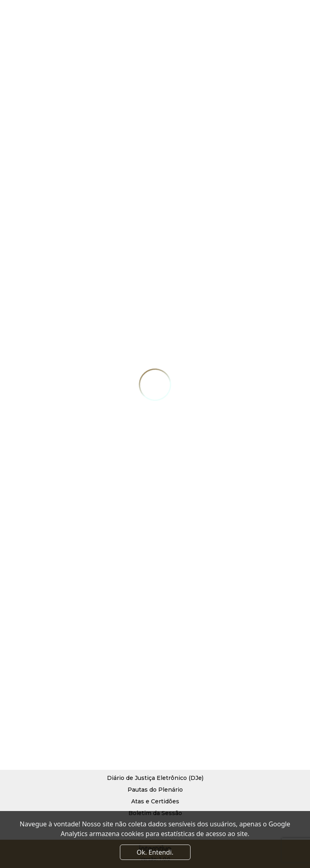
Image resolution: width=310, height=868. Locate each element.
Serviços (187, 699)
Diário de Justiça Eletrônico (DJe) (155, 778)
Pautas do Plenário (155, 790)
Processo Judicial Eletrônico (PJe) (155, 766)
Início (119, 699)
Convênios (127, 735)
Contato (186, 723)
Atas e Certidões (155, 801)
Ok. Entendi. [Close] (155, 852)
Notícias (186, 711)
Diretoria (124, 723)
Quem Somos (131, 711)
